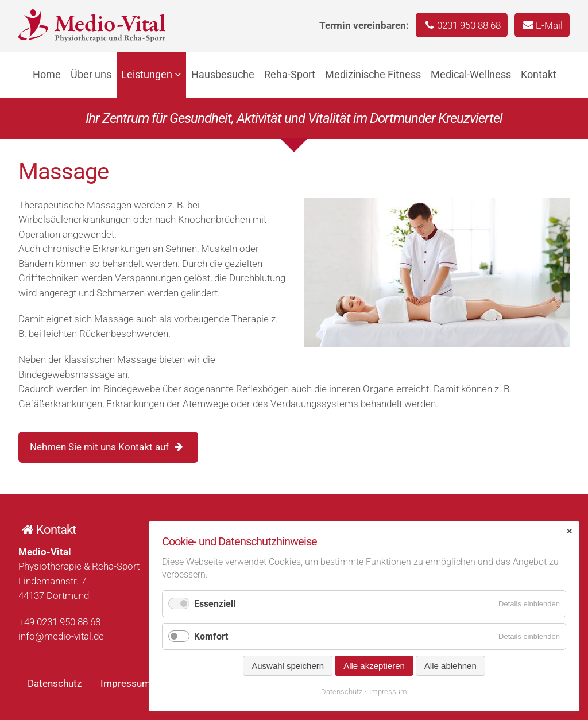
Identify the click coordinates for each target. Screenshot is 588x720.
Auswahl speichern (288, 666)
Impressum (125, 683)
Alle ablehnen (450, 666)
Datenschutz (55, 683)
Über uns (91, 74)
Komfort (211, 636)
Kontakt (539, 74)
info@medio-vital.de (61, 636)
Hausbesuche (223, 74)
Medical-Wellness (471, 74)
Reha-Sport (290, 74)
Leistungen (147, 74)
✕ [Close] (569, 531)
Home (47, 74)
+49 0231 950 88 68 (59, 622)
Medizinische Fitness (373, 74)
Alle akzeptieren (374, 666)
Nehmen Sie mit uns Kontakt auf (99, 447)
